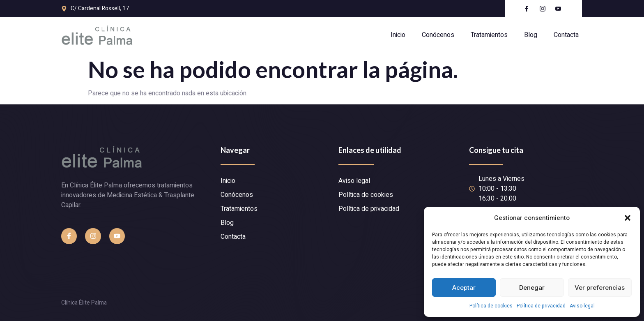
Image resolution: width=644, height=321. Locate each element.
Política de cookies (491, 306)
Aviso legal (582, 306)
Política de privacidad (541, 306)
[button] (628, 218)
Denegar (532, 288)
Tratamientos (489, 35)
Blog (531, 35)
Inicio (398, 35)
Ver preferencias (600, 288)
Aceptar (464, 288)
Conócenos (438, 35)
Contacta (566, 35)
